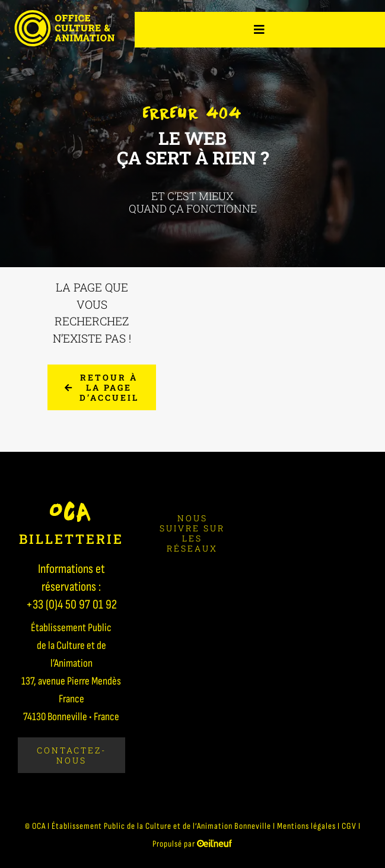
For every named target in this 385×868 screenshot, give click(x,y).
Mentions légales (306, 826)
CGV (349, 826)
